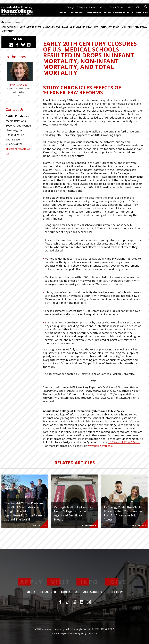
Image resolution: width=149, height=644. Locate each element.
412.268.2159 (108, 629)
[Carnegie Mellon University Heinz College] (17, 11)
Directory (115, 592)
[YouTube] (75, 602)
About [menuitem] (63, 12)
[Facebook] (60, 602)
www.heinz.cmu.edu (100, 446)
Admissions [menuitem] (94, 12)
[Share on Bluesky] (23, 45)
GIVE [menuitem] (130, 7)
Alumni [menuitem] (103, 7)
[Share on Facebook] (17, 45)
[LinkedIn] (82, 602)
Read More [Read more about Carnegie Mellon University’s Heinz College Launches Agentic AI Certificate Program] (89, 525)
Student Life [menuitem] (140, 12)
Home (6, 22)
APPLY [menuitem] (139, 7)
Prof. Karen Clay (19, 85)
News (18, 23)
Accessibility (93, 592)
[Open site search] (146, 7)
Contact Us (70, 592)
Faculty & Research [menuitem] (116, 12)
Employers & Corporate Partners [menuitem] (82, 7)
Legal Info (48, 592)
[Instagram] (89, 602)
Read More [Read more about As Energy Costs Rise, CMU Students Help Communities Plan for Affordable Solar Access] (139, 525)
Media (31, 592)
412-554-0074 (14, 144)
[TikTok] (67, 602)
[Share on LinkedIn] (29, 45)
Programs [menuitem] (77, 12)
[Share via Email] (11, 45)
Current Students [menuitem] (117, 7)
